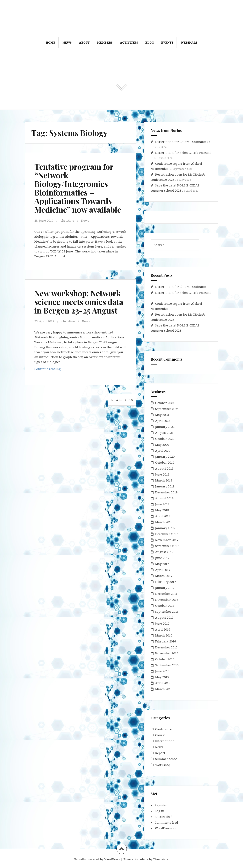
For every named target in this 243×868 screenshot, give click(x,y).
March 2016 (164, 635)
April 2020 (163, 450)
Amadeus (141, 859)
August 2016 (164, 617)
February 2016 (166, 641)
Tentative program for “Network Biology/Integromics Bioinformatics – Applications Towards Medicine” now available (78, 188)
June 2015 (162, 671)
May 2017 (162, 564)
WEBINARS (189, 42)
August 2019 (164, 468)
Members (105, 42)
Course (160, 735)
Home (51, 42)
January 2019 (165, 486)
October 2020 (165, 439)
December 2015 (166, 647)
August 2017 (164, 552)
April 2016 (163, 629)
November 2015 (167, 653)
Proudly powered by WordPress (97, 859)
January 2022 (165, 427)
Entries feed (164, 817)
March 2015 (164, 689)
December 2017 (166, 534)
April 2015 (163, 683)
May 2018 (162, 510)
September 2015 (167, 665)
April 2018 (163, 516)
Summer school (167, 759)
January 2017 (165, 588)
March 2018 (164, 522)
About (84, 42)
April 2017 (163, 570)
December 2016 (166, 594)
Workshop (163, 765)
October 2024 (165, 403)
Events (167, 42)
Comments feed (166, 822)
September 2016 (167, 611)
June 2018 (162, 504)
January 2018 (165, 528)
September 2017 (167, 546)
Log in (159, 811)
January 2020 (165, 456)
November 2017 (167, 540)
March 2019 (164, 480)
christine (67, 220)
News (67, 42)
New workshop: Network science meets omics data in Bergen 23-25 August (79, 302)
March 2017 (164, 576)
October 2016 (165, 605)
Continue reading (55, 370)
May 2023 (162, 415)
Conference (163, 729)
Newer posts (122, 400)
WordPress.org (166, 828)
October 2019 (165, 462)
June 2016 (162, 623)
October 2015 (165, 659)
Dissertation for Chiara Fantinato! (181, 142)
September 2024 (167, 409)
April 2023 (163, 421)
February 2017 (166, 582)
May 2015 (162, 677)
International (165, 741)
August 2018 (164, 498)
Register (161, 805)
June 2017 (162, 558)
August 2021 (164, 433)
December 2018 (166, 492)
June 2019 (162, 474)
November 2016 (167, 599)
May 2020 (162, 444)
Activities (129, 42)
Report (160, 753)
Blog (150, 42)
